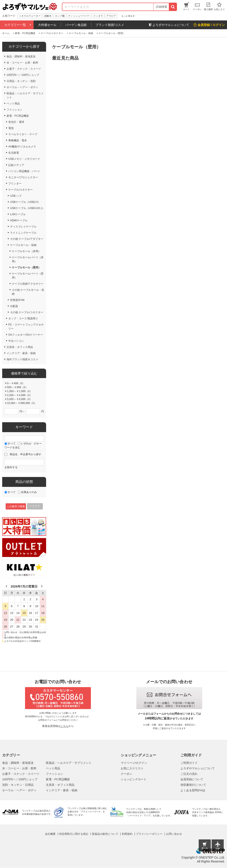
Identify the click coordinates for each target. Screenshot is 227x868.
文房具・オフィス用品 (60, 785)
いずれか (26, 444)
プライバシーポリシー (149, 834)
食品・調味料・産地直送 (18, 763)
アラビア (111, 16)
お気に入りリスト (132, 768)
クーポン (126, 774)
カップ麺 (60, 16)
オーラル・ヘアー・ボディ (19, 790)
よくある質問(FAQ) (193, 790)
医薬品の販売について (105, 834)
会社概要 (50, 834)
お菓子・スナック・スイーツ (21, 774)
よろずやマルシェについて (198, 768)
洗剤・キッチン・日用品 (18, 785)
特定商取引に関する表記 (74, 834)
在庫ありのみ (29, 492)
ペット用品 (53, 768)
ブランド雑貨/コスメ (110, 25)
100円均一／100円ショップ (20, 779)
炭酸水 (48, 16)
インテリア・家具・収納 (62, 790)
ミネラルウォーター (30, 16)
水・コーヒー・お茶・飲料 (19, 768)
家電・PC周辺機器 (58, 779)
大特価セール (47, 25)
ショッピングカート (134, 779)
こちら (65, 726)
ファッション (54, 774)
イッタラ (98, 16)
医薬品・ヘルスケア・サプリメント (69, 763)
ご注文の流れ (189, 774)
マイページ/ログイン (134, 763)
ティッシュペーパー (79, 16)
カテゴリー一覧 (15, 25)
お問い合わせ (174, 834)
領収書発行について (193, 785)
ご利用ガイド (189, 763)
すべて (12, 444)
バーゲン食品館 (76, 25)
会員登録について (192, 779)
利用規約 (127, 834)
